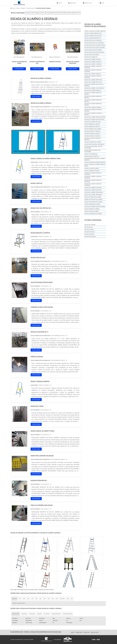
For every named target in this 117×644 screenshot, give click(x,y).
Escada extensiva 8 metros (92, 134)
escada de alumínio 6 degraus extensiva (93, 174)
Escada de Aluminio (90, 225)
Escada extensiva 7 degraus (93, 131)
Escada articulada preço (92, 55)
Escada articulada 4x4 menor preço (95, 45)
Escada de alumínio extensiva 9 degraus (93, 110)
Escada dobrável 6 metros (92, 127)
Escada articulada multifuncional (94, 52)
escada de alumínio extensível (93, 188)
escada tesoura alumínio (92, 211)
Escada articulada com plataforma (95, 48)
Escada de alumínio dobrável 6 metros (93, 101)
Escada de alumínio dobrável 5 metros (93, 97)
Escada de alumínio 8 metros (93, 74)
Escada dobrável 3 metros (92, 124)
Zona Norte (24, 614)
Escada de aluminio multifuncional (94, 119)
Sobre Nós (72, 3)
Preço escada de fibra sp (92, 156)
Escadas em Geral (90, 232)
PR (36, 599)
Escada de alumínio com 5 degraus (94, 88)
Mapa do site (95, 632)
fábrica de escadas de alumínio (93, 199)
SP (32, 599)
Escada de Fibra (89, 229)
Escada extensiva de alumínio (53, 13)
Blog (102, 3)
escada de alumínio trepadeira (93, 195)
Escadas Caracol (89, 234)
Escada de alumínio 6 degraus (93, 62)
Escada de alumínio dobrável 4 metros (93, 93)
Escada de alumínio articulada (93, 82)
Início (59, 3)
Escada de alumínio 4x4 (91, 57)
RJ (20, 599)
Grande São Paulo (56, 614)
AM (68, 599)
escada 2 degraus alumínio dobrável (95, 162)
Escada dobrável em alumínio (93, 129)
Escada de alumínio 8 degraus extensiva (35, 13)
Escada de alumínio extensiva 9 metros (93, 114)
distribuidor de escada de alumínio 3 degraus (95, 159)
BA (53, 599)
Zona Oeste (32, 614)
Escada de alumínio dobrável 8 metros (71, 13)
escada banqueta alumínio (92, 209)
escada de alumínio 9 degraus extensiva (93, 185)
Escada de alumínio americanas (93, 80)
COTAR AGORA (19, 69)
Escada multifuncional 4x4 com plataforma (93, 147)
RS (45, 599)
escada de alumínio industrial (93, 190)
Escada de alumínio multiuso (93, 122)
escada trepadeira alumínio (92, 204)
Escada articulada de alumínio (93, 50)
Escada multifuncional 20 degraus (94, 144)
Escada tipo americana (91, 154)
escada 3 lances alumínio (92, 168)
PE (49, 599)
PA (72, 599)
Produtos (87, 3)
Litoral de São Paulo (68, 614)
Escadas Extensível (90, 237)
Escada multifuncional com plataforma (92, 151)
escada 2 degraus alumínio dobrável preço (95, 165)
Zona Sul (39, 614)
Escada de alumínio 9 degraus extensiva (93, 77)
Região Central (16, 614)
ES (28, 599)
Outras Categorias (93, 220)
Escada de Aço (89, 227)
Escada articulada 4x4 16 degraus (94, 43)
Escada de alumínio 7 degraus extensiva (93, 67)
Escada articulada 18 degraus (93, 40)
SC (41, 599)
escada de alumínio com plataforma (95, 207)
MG (24, 599)
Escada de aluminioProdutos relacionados (95, 25)
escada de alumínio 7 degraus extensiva (93, 177)
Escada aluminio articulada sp (93, 36)
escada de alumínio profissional (94, 192)
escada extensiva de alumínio (93, 197)
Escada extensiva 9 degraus (93, 136)
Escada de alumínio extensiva (93, 107)
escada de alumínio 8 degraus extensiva (93, 181)
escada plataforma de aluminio (93, 202)
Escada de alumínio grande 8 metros (95, 117)
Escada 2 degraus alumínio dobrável (95, 31)
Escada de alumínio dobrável (93, 91)
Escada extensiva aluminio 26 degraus (93, 139)
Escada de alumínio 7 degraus (93, 64)
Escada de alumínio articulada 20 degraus (94, 85)
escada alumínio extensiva (92, 171)
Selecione (14, 599)
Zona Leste (47, 614)
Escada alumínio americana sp (93, 33)
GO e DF (62, 599)
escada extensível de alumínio (93, 214)
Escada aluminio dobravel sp (93, 38)
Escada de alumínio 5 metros (93, 59)
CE (57, 599)
